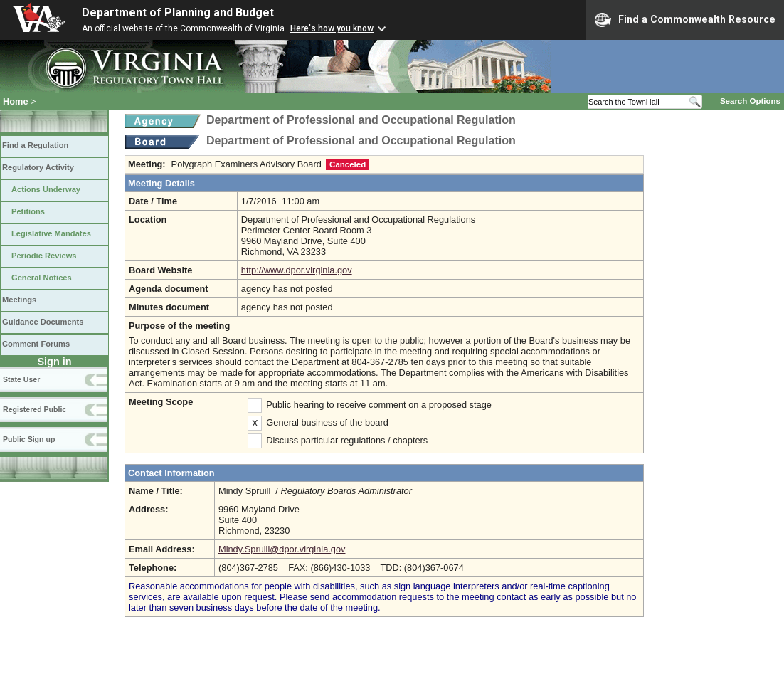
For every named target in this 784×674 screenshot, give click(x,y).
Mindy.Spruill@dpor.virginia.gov (282, 549)
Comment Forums (36, 344)
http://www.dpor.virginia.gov (297, 270)
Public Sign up (29, 439)
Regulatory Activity (38, 167)
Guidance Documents (43, 322)
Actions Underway (46, 189)
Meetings (19, 300)
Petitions (28, 211)
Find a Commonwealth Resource (685, 20)
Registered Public (35, 409)
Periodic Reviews (44, 256)
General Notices (42, 278)
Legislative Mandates (51, 233)
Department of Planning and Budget (178, 12)
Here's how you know (332, 28)
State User (21, 379)
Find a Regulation (35, 145)
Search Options (750, 101)
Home (16, 101)
